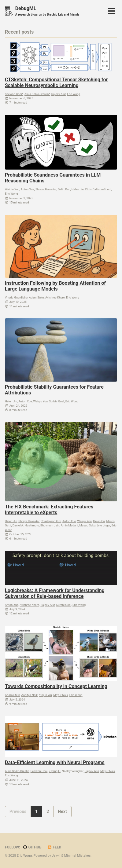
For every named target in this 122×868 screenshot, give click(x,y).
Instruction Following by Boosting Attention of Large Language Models (55, 286)
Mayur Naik (61, 695)
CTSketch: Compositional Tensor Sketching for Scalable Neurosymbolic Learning (56, 82)
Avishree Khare (55, 297)
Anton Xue (28, 189)
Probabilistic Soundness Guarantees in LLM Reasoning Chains (53, 178)
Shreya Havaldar (46, 189)
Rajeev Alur (59, 94)
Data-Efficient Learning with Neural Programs (55, 762)
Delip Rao (64, 189)
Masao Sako (88, 525)
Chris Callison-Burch (98, 189)
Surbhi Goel (56, 401)
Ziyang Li (55, 771)
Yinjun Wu (45, 695)
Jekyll (56, 856)
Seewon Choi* (14, 94)
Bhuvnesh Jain (50, 525)
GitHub (32, 847)
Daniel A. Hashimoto (26, 525)
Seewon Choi (39, 771)
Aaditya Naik (30, 695)
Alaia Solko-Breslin (17, 771)
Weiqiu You (12, 189)
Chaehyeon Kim (51, 521)
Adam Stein (36, 297)
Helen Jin (78, 189)
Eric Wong (74, 94)
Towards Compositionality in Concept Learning (56, 686)
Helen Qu (99, 521)
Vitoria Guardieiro (16, 297)
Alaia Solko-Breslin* (37, 94)
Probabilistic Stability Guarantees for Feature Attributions (54, 390)
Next (62, 811)
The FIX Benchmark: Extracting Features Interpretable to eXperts (49, 510)
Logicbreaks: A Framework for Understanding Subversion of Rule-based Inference (55, 593)
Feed (54, 847)
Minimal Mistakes (78, 856)
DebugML (47, 11)
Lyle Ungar (104, 525)
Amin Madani (70, 525)
